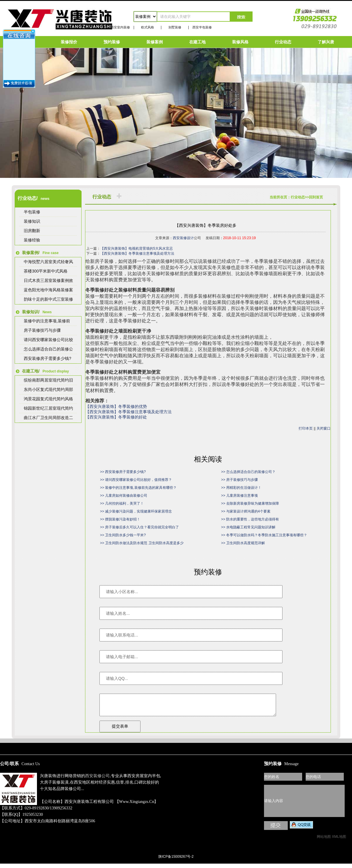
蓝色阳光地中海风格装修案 (48, 290)
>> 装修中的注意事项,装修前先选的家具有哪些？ (138, 488)
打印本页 (306, 428)
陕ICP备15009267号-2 (176, 861)
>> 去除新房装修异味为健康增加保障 (250, 503)
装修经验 (32, 240)
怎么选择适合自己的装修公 (48, 349)
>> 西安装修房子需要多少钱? (123, 472)
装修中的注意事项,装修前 (47, 321)
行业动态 (283, 42)
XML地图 (339, 841)
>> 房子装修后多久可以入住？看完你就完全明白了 (139, 527)
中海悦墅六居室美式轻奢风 (48, 262)
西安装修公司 (97, 780)
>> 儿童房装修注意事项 (240, 496)
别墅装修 (175, 27)
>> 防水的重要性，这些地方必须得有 (250, 519)
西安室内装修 (120, 27)
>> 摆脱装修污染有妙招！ (120, 519)
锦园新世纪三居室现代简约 (48, 408)
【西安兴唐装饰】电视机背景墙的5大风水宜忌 (137, 249)
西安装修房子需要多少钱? (48, 358)
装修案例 (155, 42)
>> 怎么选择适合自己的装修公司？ (248, 472)
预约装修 (112, 42)
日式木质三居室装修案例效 (48, 280)
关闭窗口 (324, 428)
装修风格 (240, 42)
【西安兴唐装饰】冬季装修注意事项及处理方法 (137, 253)
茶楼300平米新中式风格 (46, 271)
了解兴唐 (326, 42)
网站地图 (324, 841)
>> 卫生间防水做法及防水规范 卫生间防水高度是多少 (142, 543)
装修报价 (69, 42)
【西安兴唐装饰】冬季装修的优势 (116, 407)
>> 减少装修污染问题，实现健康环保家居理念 (136, 511)
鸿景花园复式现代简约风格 (48, 399)
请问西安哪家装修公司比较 (48, 340)
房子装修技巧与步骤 (42, 330)
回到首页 (316, 197)
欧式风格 (148, 27)
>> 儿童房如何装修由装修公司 (124, 496)
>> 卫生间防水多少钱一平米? (123, 535)
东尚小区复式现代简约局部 (48, 389)
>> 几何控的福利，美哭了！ (122, 503)
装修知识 (32, 221)
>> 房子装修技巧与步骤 (240, 480)
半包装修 (32, 212)
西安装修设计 (183, 238)
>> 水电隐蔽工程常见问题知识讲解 (248, 527)
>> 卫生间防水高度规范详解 (243, 543)
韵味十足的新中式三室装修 (48, 299)
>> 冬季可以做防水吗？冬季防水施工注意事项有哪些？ (264, 535)
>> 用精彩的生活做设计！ (241, 488)
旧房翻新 (32, 231)
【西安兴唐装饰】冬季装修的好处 (116, 417)
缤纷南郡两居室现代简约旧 (48, 380)
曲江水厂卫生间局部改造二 (48, 418)
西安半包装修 (202, 27)
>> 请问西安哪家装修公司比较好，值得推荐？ (136, 480)
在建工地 (197, 42)
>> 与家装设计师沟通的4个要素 (246, 511)
